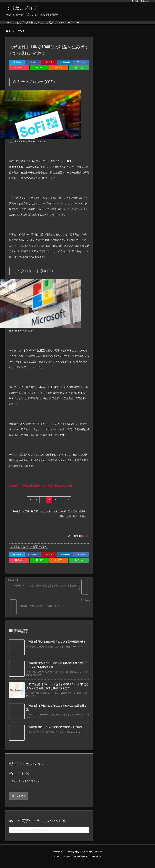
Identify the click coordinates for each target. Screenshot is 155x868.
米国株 (26, 516)
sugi (86, 540)
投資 (22, 36)
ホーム (11, 36)
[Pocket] (19, 72)
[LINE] (39, 72)
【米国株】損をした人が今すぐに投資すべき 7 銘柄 (54, 732)
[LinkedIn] (65, 67)
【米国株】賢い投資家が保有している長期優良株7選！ (56, 646)
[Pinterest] (49, 67)
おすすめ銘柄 (60, 516)
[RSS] (59, 72)
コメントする (19, 800)
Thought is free (95, 861)
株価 (69, 521)
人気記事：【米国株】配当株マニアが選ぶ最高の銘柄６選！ (42, 490)
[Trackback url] (49, 834)
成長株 (82, 516)
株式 (75, 521)
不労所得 (73, 516)
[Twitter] (17, 67)
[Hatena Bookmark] (81, 67)
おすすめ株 (46, 516)
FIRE (36, 516)
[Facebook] (33, 67)
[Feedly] (79, 72)
